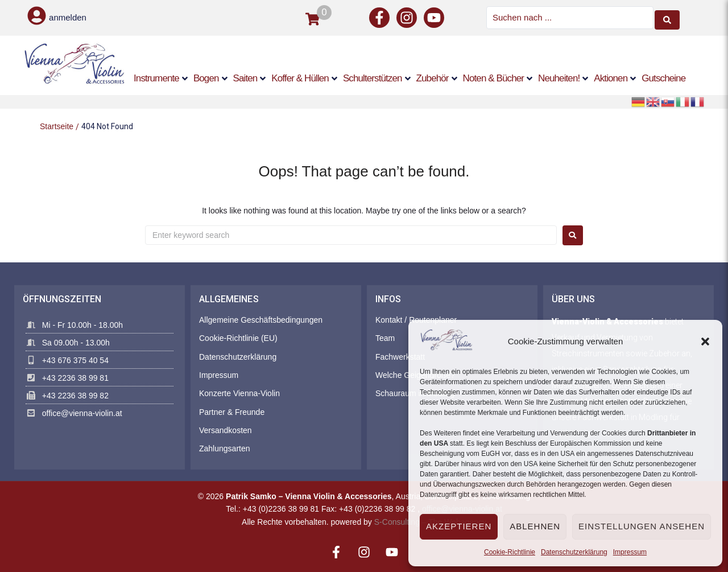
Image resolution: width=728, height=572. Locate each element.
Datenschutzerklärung (574, 552)
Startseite (57, 126)
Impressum (630, 552)
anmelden (68, 17)
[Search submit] (667, 17)
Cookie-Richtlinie (510, 552)
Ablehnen (535, 526)
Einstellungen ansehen (642, 526)
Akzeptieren (459, 526)
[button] (705, 341)
